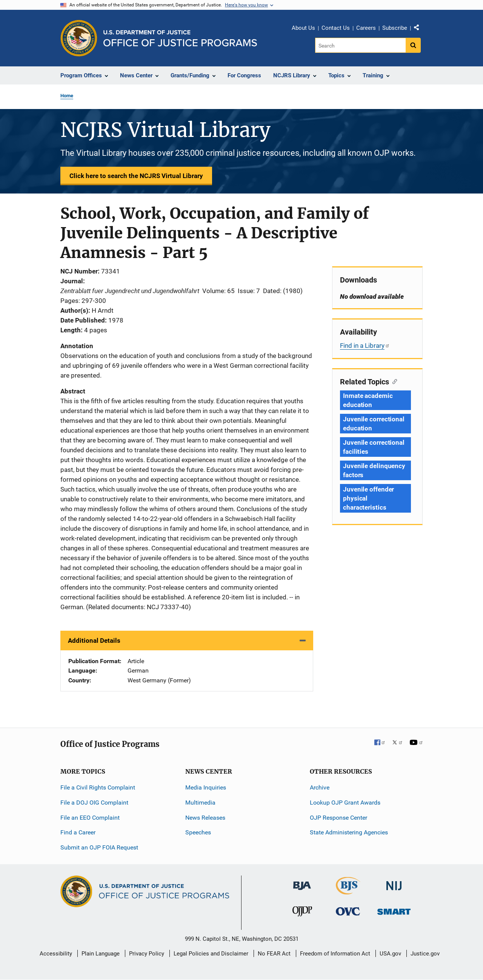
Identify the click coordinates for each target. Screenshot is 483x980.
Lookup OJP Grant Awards (345, 803)
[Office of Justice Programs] (79, 38)
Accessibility (56, 954)
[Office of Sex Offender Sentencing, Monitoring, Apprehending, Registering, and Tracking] (394, 910)
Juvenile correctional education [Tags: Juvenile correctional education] (374, 424)
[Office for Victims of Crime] (348, 911)
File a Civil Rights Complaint (98, 787)
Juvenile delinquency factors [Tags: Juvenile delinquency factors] (374, 470)
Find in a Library (365, 346)
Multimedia (200, 803)
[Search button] (413, 45)
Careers (366, 28)
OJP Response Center (338, 818)
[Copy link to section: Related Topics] (393, 381)
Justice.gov (425, 954)
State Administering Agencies (349, 832)
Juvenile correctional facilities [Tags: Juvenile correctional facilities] (374, 447)
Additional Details (94, 641)
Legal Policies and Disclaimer (211, 954)
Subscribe (395, 28)
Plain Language (101, 954)
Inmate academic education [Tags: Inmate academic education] (368, 400)
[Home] (180, 38)
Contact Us (336, 28)
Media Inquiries (206, 787)
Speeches (198, 832)
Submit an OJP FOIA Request (99, 847)
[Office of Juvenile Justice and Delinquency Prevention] (302, 913)
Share (419, 29)
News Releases (205, 818)
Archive (320, 787)
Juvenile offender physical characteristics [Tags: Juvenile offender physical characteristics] (368, 498)
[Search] (361, 45)
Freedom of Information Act (335, 954)
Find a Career (78, 832)
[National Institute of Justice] (394, 882)
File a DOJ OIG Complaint (94, 803)
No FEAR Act (274, 954)
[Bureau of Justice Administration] (302, 882)
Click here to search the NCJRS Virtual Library (136, 176)
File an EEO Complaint (90, 818)
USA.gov (390, 954)
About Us (303, 28)
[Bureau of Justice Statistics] (348, 891)
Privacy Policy (147, 954)
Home (67, 96)
